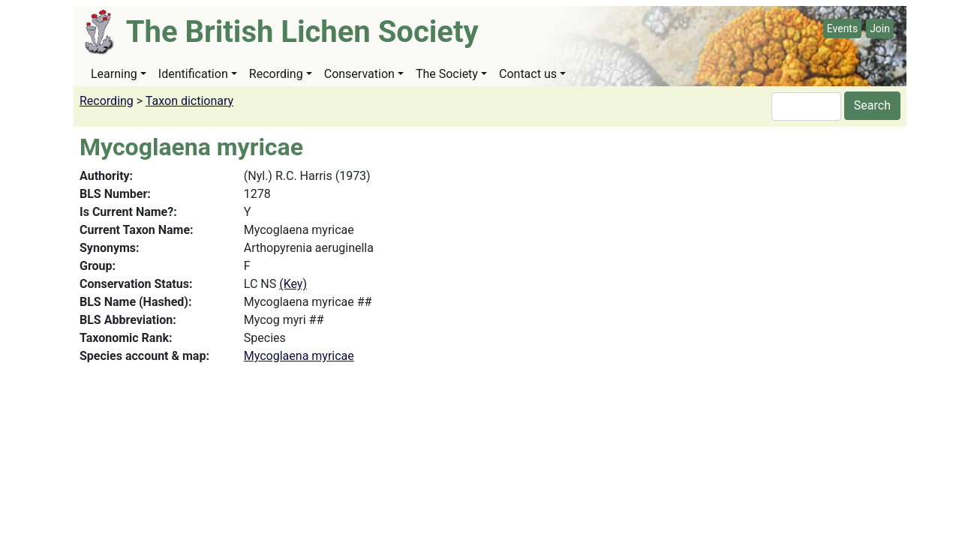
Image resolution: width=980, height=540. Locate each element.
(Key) (293, 284)
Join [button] (880, 28)
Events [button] (842, 28)
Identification (193, 74)
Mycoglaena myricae (299, 356)
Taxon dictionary (189, 101)
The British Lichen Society (302, 32)
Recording (276, 74)
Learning (114, 74)
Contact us (528, 74)
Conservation (359, 74)
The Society (447, 74)
